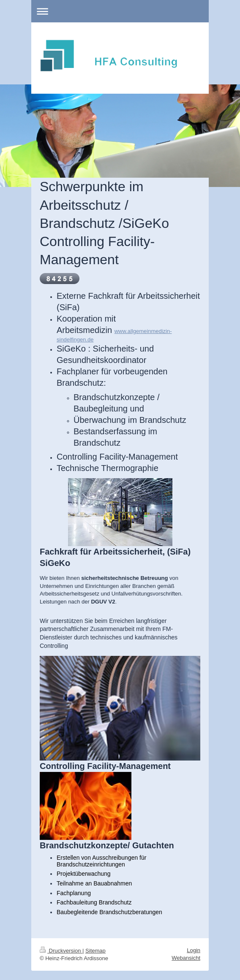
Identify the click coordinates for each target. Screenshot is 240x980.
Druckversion (61, 947)
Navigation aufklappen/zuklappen (120, 11)
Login (194, 947)
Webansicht (186, 954)
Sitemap (95, 947)
